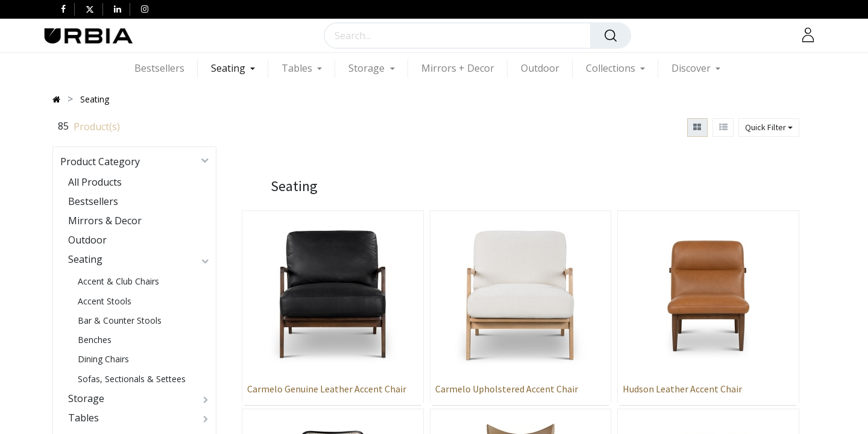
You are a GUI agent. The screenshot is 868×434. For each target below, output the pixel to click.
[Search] (611, 36)
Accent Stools (105, 301)
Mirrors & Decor (105, 221)
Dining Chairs (103, 359)
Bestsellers (93, 201)
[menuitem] (166, 68)
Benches (95, 340)
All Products (95, 182)
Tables (83, 418)
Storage (86, 398)
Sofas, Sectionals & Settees (132, 379)
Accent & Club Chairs (118, 281)
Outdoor (87, 240)
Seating (85, 259)
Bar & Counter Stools (120, 320)
